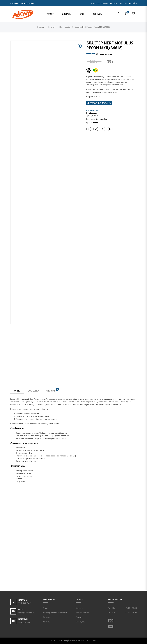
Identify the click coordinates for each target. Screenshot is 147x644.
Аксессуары (80, 622)
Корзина (114, 3)
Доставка (47, 617)
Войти (133, 3)
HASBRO (96, 122)
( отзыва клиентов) (104, 54)
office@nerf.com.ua (26, 613)
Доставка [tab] (33, 391)
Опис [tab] (17, 391)
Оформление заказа (99, 3)
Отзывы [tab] (53, 390)
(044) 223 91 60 (25, 603)
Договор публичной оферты (55, 613)
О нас (45, 608)
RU (121, 3)
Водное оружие (82, 613)
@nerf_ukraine (24, 622)
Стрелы (79, 617)
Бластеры (79, 608)
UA (126, 3)
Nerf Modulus (101, 119)
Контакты (47, 622)
